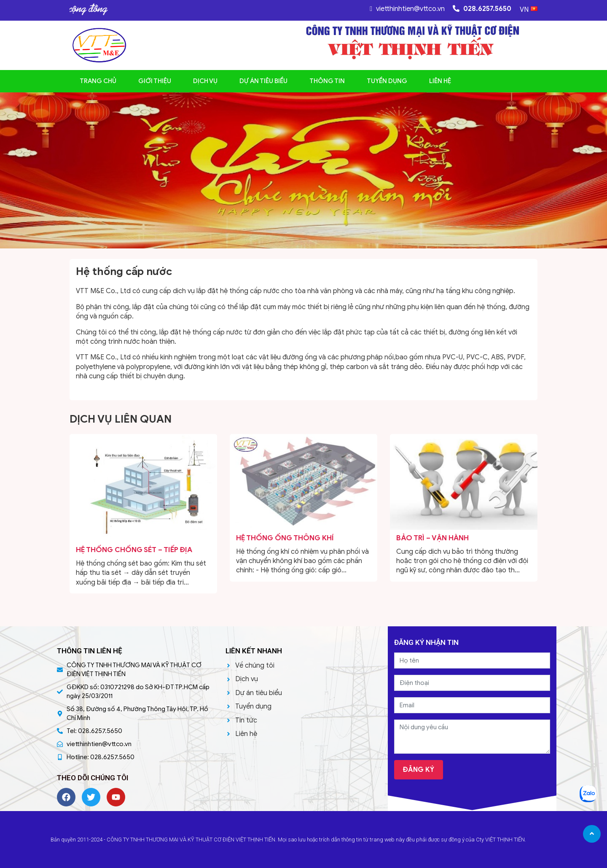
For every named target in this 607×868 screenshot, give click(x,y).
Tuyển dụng (387, 81)
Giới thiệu (155, 81)
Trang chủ (98, 81)
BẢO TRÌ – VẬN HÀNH (432, 538)
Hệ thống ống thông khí (285, 538)
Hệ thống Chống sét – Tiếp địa (134, 550)
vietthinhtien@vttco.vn (407, 9)
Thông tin (327, 81)
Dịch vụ (205, 81)
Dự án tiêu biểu (263, 81)
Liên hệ (440, 81)
